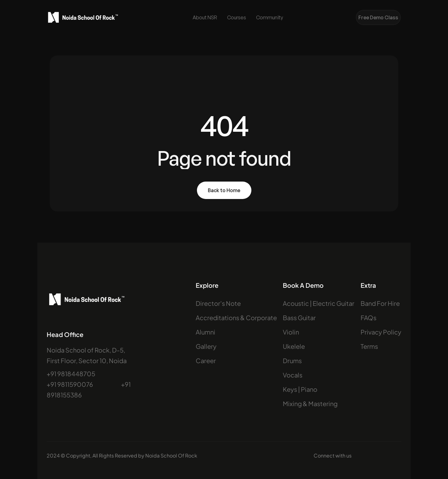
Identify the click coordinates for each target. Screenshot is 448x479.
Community (270, 17)
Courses (237, 17)
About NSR (205, 17)
